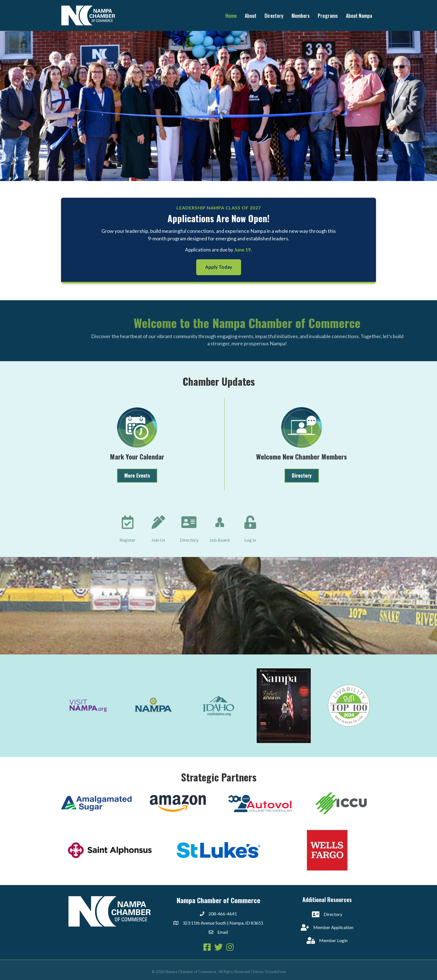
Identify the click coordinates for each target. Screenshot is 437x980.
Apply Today (219, 267)
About (251, 16)
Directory (274, 16)
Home (231, 16)
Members (301, 16)
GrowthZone (275, 972)
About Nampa (359, 16)
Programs (328, 16)
